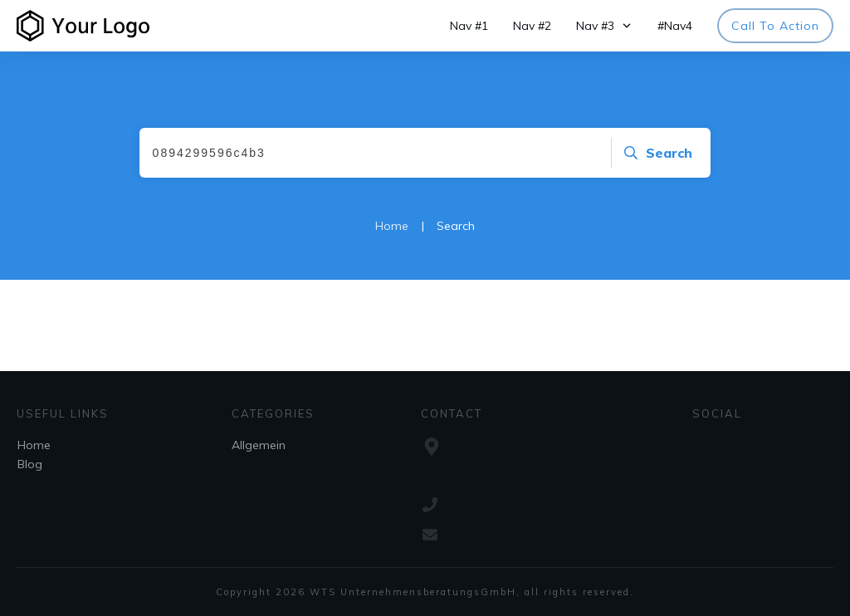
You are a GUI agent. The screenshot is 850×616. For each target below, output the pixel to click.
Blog (30, 464)
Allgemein (259, 445)
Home (34, 445)
